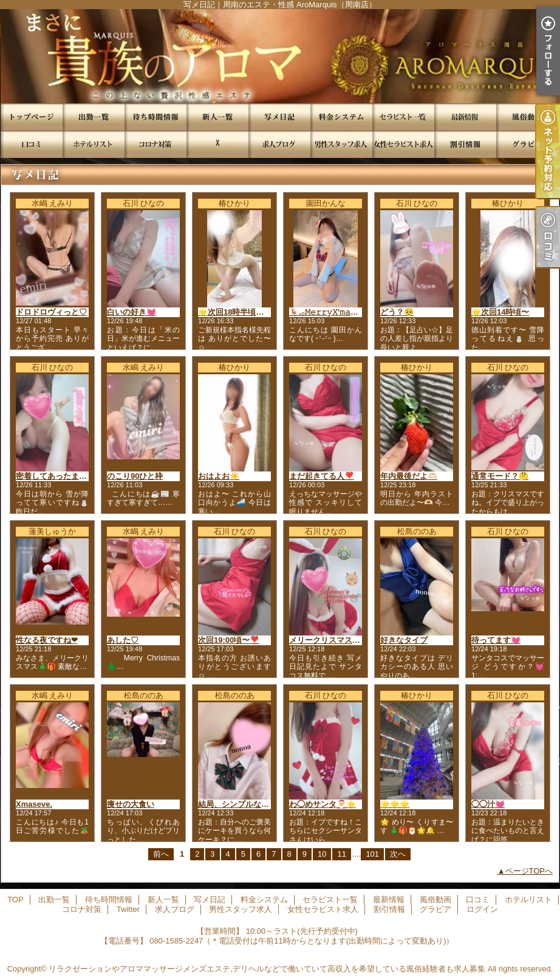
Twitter (217, 144)
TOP (32, 117)
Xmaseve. (34, 804)
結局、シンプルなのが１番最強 (253, 804)
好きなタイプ (404, 640)
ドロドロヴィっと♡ (51, 312)
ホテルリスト (94, 144)
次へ (398, 854)
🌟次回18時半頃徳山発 (239, 312)
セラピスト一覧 (403, 117)
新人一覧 (217, 117)
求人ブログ (279, 144)
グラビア (527, 144)
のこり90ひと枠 (135, 476)
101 (372, 854)
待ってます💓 (496, 640)
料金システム (341, 117)
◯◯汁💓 (488, 804)
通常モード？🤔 (500, 476)
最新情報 (465, 117)
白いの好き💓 (131, 312)
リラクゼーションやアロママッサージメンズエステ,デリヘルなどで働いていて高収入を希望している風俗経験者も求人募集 (267, 969)
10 (322, 854)
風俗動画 (527, 117)
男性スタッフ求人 (341, 144)
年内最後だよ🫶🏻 (409, 476)
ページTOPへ (529, 871)
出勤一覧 (94, 117)
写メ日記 (279, 117)
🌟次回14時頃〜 (500, 312)
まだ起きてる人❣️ (322, 476)
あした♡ (123, 640)
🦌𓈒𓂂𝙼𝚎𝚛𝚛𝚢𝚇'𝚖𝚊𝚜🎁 (327, 312)
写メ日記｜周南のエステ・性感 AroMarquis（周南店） (280, 56)
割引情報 (465, 144)
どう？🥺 (397, 312)
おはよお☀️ (219, 476)
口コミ (32, 144)
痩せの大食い (131, 804)
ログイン (482, 909)
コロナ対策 (155, 144)
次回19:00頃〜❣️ (229, 640)
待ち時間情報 (155, 117)
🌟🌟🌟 (395, 804)
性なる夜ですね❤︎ (47, 640)
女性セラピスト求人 (403, 144)
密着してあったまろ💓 (56, 476)
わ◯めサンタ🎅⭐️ (323, 804)
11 (341, 854)
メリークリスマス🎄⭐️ (330, 640)
